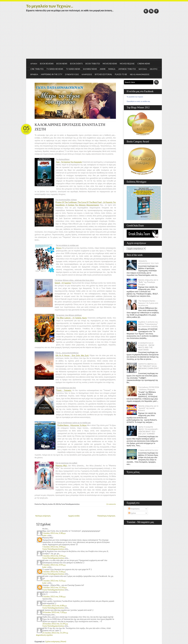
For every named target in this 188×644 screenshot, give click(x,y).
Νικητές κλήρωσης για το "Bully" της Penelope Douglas (148, 282)
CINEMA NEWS (144, 64)
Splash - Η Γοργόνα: (63, 283)
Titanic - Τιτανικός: (64, 390)
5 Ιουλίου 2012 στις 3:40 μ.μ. (54, 547)
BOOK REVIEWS (47, 64)
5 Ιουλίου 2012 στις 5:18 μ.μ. (54, 572)
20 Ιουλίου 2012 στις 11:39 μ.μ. (55, 624)
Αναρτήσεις (134, 509)
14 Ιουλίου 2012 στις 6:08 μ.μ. (55, 606)
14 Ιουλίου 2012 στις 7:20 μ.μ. (55, 612)
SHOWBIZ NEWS (90, 69)
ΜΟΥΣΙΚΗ (143, 69)
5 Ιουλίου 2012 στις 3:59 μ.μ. (54, 556)
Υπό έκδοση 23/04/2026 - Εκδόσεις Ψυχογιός (149, 388)
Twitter (146, 11)
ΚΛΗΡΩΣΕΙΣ (87, 74)
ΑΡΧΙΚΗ (34, 64)
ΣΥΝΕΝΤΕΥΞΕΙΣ (72, 74)
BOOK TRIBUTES (93, 64)
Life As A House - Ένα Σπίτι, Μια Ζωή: (72, 355)
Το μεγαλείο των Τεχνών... (50, 6)
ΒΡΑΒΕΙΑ (34, 74)
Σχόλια (132, 513)
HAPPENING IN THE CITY (52, 74)
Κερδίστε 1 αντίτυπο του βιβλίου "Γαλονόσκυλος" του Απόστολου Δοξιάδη (148, 324)
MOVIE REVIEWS (110, 64)
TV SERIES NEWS (73, 69)
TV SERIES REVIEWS (55, 69)
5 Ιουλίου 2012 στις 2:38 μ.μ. (54, 533)
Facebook (156, 11)
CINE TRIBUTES (37, 69)
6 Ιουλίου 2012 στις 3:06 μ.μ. (54, 596)
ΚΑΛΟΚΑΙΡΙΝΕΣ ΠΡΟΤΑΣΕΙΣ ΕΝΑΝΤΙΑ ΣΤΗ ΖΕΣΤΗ (70, 127)
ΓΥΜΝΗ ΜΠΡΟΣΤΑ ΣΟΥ (148, 450)
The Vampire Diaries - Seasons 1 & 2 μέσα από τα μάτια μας (148, 303)
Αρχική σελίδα (74, 516)
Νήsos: (59, 248)
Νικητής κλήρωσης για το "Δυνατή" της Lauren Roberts (148, 408)
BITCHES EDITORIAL (103, 74)
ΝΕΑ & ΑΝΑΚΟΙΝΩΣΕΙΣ (140, 74)
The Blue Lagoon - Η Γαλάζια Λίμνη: (72, 318)
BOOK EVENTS (76, 64)
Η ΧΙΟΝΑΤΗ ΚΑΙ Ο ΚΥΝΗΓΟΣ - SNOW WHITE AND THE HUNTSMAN (146, 346)
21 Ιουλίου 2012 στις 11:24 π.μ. (55, 633)
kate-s (45, 535)
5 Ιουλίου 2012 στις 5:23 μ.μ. (54, 581)
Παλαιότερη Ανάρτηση (106, 516)
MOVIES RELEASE (127, 64)
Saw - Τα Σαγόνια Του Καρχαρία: (69, 162)
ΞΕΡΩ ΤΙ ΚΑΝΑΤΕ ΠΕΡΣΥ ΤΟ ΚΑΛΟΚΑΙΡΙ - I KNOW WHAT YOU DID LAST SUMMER (148, 430)
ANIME (103, 69)
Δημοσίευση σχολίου (44, 635)
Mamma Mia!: (61, 466)
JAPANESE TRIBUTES (127, 69)
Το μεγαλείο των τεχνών (135, 97)
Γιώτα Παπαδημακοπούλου (53, 549)
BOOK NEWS (62, 64)
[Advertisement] (94, 37)
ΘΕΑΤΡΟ (154, 69)
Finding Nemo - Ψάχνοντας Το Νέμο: (72, 425)
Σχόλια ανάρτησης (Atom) (56, 641)
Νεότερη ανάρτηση (43, 516)
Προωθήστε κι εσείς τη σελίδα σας (138, 101)
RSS (151, 11)
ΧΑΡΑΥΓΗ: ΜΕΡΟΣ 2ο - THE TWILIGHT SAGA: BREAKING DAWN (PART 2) (149, 367)
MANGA (112, 69)
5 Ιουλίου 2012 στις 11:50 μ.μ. (55, 587)
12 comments (111, 504)
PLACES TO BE (121, 74)
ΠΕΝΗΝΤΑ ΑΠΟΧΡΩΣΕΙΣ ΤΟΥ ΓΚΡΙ (148, 262)
